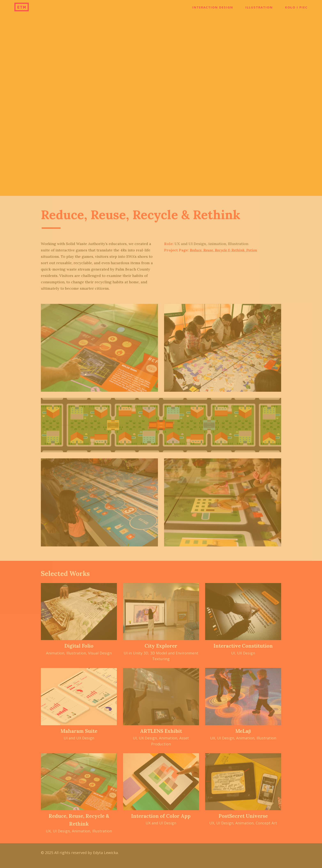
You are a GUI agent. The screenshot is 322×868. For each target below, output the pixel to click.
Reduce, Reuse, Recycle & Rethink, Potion (223, 250)
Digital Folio (79, 646)
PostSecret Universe (243, 816)
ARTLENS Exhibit (161, 731)
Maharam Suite (79, 731)
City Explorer (161, 646)
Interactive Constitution (243, 646)
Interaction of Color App (161, 816)
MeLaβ (243, 731)
